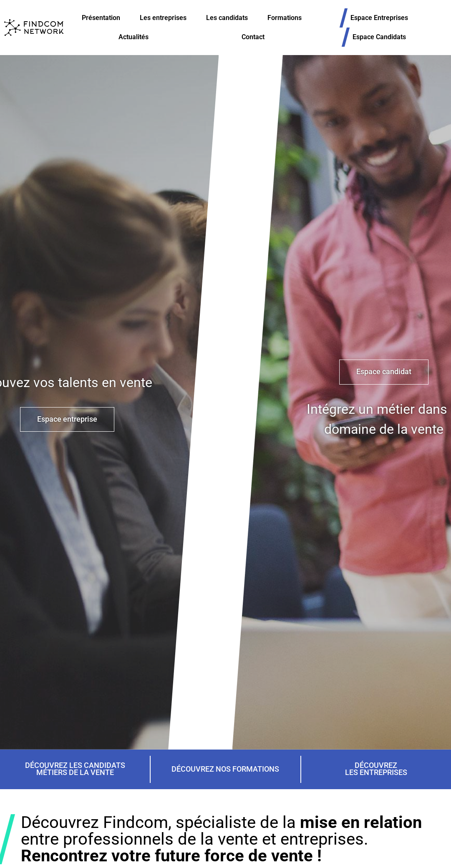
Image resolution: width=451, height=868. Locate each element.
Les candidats (227, 18)
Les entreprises (163, 18)
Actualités (134, 37)
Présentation (101, 18)
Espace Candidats (383, 37)
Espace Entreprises (383, 18)
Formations (285, 18)
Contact (253, 37)
